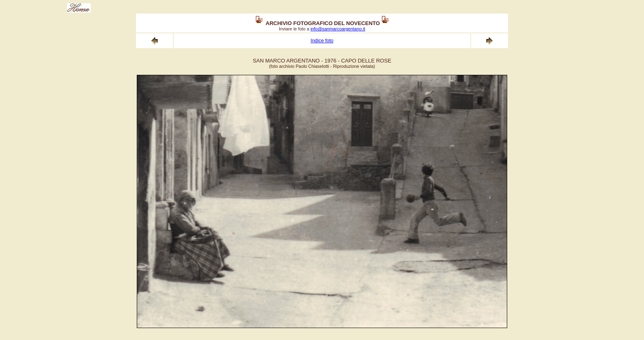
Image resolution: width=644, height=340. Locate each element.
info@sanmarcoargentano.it (338, 29)
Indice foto (322, 41)
